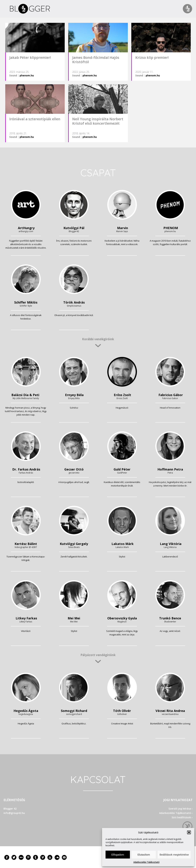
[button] (189, 832)
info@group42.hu (14, 813)
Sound (13, 75)
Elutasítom (144, 855)
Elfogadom (118, 855)
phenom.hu (27, 75)
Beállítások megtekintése (174, 855)
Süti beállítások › (182, 817)
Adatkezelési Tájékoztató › (176, 813)
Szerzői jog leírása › (180, 809)
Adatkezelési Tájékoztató (146, 862)
